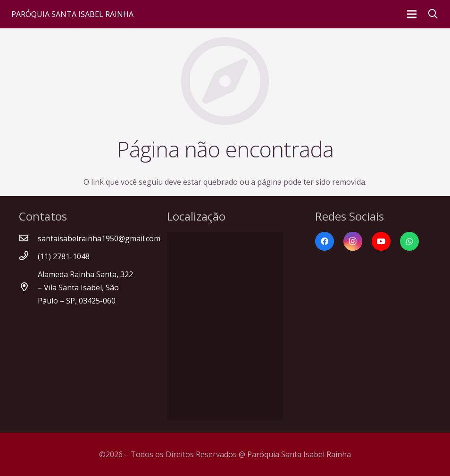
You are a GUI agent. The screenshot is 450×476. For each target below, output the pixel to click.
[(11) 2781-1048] (28, 256)
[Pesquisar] (433, 14)
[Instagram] (353, 241)
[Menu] (412, 14)
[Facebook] (325, 241)
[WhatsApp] (409, 241)
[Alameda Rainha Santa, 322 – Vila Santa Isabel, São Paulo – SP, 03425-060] (28, 287)
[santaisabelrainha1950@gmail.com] (28, 238)
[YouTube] (381, 241)
